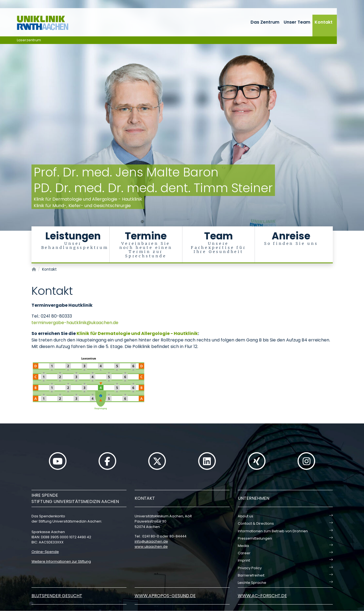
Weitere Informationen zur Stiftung (61, 561)
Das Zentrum (265, 22)
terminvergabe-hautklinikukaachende (75, 323)
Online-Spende (45, 552)
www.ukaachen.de (151, 547)
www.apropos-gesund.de (165, 596)
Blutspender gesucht (57, 596)
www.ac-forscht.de (262, 596)
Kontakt (324, 22)
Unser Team (297, 22)
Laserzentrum (29, 40)
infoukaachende (151, 541)
